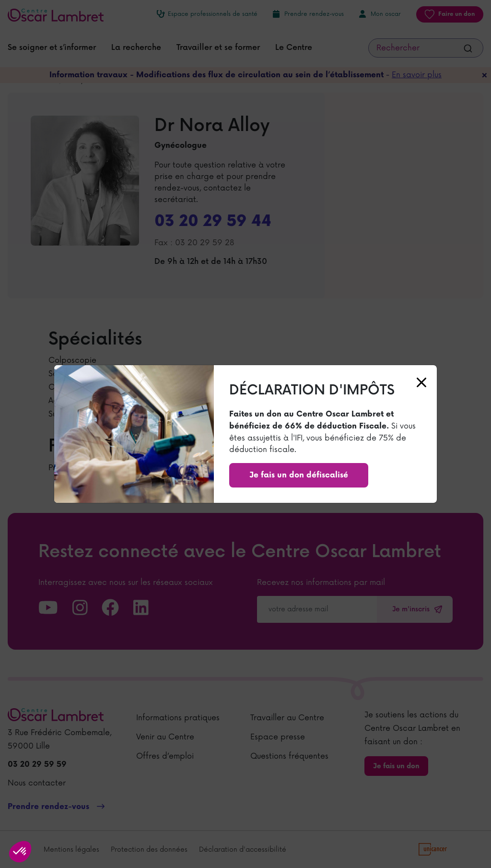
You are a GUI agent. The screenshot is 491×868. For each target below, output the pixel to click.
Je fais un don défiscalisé (299, 475)
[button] (20, 852)
